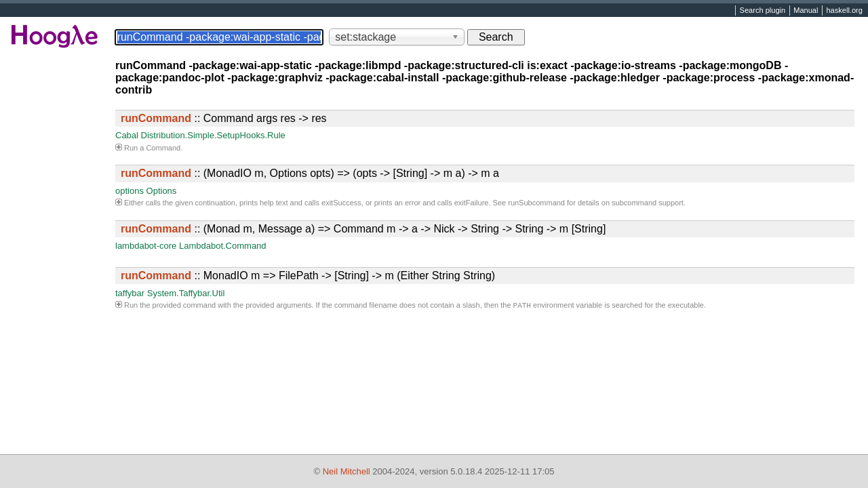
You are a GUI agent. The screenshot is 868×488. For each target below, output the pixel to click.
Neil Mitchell (347, 471)
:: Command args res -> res (224, 118)
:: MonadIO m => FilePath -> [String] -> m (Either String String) (308, 276)
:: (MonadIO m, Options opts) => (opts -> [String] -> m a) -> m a (310, 173)
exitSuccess (341, 203)
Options (162, 191)
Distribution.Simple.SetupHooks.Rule (213, 135)
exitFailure (472, 203)
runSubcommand (536, 203)
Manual (806, 11)
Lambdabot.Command (223, 246)
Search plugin (763, 11)
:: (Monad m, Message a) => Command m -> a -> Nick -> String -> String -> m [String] (363, 229)
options (130, 191)
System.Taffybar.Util (186, 293)
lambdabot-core (146, 246)
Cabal (127, 135)
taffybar (130, 293)
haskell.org (844, 11)
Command (163, 148)
